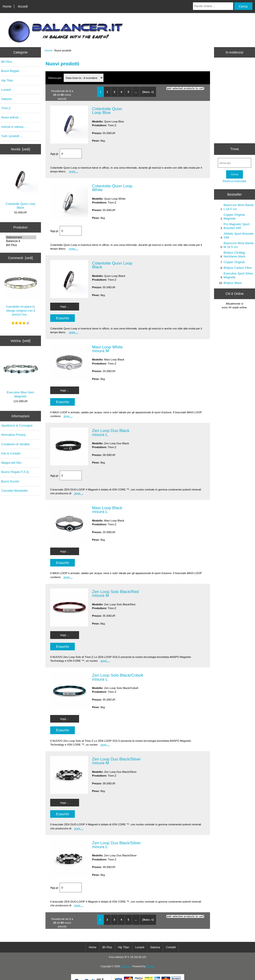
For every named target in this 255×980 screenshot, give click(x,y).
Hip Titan (7, 80)
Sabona (6, 99)
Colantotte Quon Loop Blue (107, 111)
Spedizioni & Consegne (17, 425)
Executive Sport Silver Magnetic (238, 275)
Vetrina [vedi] (20, 341)
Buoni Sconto (10, 481)
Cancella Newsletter (15, 491)
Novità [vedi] (20, 149)
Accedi (23, 6)
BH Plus (7, 62)
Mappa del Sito (11, 463)
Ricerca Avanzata (235, 181)
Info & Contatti (11, 453)
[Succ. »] (148, 92)
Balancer (125, 966)
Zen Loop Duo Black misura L (111, 432)
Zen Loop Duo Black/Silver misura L (116, 845)
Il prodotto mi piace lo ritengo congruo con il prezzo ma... (21, 291)
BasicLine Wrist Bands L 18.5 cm (239, 207)
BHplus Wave (233, 283)
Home (7, 6)
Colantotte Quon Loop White (112, 188)
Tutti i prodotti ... (12, 136)
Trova (235, 149)
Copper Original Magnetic (234, 217)
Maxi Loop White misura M (107, 349)
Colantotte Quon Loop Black (21, 185)
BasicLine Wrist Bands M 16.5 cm (239, 245)
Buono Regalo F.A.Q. (15, 472)
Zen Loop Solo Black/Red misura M (115, 593)
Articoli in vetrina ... (14, 127)
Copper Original (234, 262)
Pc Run (150, 966)
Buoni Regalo (10, 71)
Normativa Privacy (13, 435)
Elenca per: (56, 78)
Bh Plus (107, 947)
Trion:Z (6, 108)
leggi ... (73, 171)
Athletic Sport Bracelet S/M (238, 236)
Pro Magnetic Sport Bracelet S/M (236, 226)
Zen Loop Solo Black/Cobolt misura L (118, 677)
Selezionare (21, 237)
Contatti (171, 947)
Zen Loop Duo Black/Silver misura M (116, 761)
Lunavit (6, 90)
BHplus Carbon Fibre (238, 268)
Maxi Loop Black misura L (107, 510)
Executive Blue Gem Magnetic (21, 375)
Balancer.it (21, 241)
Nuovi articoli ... (11, 117)
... (136, 92)
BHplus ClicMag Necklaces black (234, 254)
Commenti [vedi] (20, 258)
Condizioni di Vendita (15, 444)
